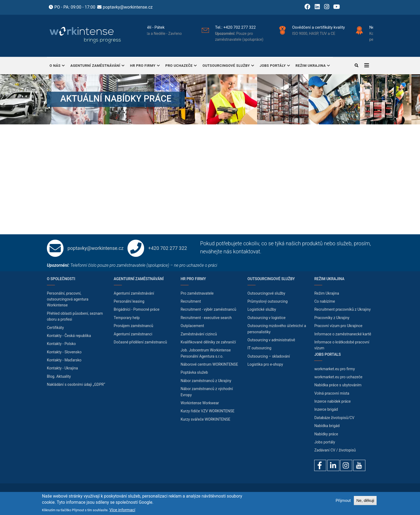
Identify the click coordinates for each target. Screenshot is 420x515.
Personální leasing (129, 301)
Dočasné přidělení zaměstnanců (140, 342)
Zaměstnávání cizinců (199, 334)
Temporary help (127, 318)
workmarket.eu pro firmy (335, 369)
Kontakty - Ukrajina (62, 368)
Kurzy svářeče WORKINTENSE (205, 419)
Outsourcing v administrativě (271, 340)
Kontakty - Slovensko (64, 352)
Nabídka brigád (327, 426)
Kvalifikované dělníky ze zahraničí (208, 342)
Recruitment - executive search (206, 318)
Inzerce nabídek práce (332, 401)
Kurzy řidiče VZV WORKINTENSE (207, 411)
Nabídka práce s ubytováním (338, 385)
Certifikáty (55, 328)
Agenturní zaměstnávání (98, 66)
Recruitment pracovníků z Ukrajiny (342, 309)
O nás (57, 66)
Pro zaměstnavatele (197, 293)
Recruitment (191, 301)
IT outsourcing (259, 348)
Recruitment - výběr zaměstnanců (208, 309)
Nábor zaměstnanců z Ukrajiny (206, 381)
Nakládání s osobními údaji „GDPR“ (76, 384)
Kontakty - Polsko (61, 344)
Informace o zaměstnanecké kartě (343, 334)
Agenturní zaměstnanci (133, 334)
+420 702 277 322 (262, 27)
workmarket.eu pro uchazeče (338, 377)
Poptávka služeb (194, 372)
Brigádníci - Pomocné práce (137, 309)
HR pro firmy (145, 66)
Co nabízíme (325, 301)
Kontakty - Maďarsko (64, 360)
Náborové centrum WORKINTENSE (209, 364)
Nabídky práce (326, 434)
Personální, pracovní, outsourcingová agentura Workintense (68, 299)
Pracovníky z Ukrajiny (332, 318)
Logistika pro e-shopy (265, 364)
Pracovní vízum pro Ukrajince (338, 326)
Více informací (122, 510)
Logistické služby (262, 309)
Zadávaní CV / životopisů (335, 450)
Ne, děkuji (365, 500)
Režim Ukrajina (313, 66)
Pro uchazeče (181, 66)
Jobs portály (275, 66)
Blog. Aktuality (59, 376)
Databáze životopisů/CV (334, 418)
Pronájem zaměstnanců (134, 326)
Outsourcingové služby (228, 66)
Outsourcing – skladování (269, 356)
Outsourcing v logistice (267, 318)
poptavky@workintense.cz (128, 7)
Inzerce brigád (326, 409)
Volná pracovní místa (332, 393)
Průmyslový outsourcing (268, 301)
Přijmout (343, 501)
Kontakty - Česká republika (69, 336)
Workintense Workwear (200, 403)
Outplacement (192, 326)
